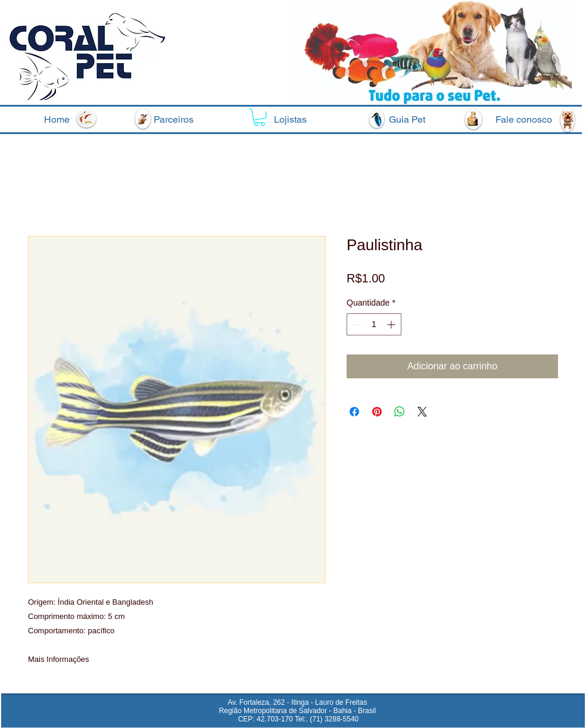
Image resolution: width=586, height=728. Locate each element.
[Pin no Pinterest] (377, 412)
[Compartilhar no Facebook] (354, 412)
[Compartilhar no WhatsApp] (400, 412)
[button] (259, 117)
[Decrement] (356, 324)
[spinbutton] (374, 324)
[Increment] (392, 324)
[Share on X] (422, 412)
